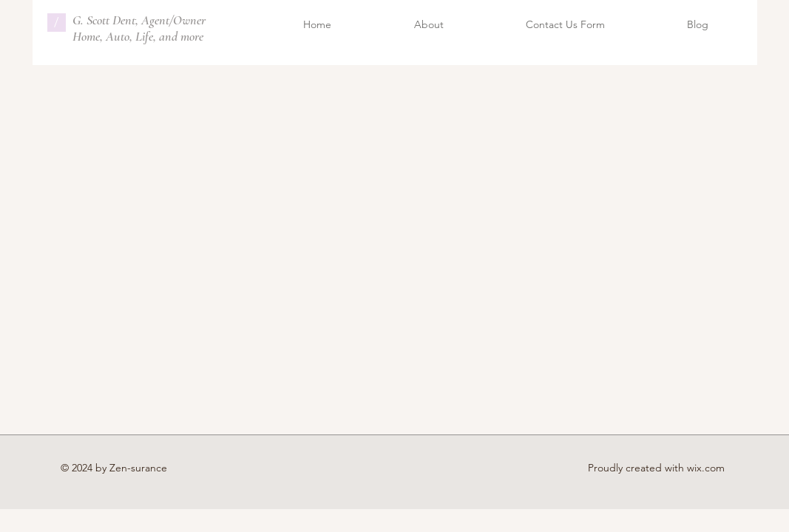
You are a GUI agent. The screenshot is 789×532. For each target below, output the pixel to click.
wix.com (706, 468)
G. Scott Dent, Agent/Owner (139, 20)
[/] (57, 23)
